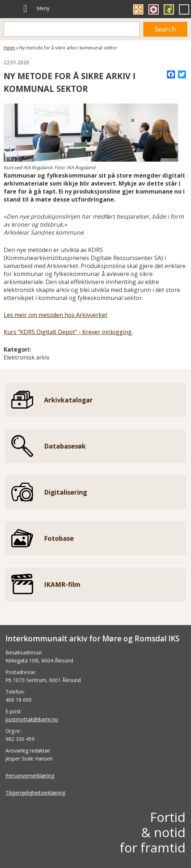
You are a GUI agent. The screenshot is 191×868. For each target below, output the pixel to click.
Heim (9, 48)
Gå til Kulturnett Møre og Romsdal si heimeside (138, 9)
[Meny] (25, 9)
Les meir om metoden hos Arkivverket (55, 315)
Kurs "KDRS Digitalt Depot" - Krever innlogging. (68, 332)
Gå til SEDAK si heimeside (169, 9)
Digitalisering (65, 492)
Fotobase (59, 538)
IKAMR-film (62, 584)
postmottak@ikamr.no (32, 719)
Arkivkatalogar (68, 400)
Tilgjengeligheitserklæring (35, 793)
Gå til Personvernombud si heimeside (184, 9)
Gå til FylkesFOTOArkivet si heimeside (154, 9)
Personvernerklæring (30, 776)
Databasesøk (65, 446)
